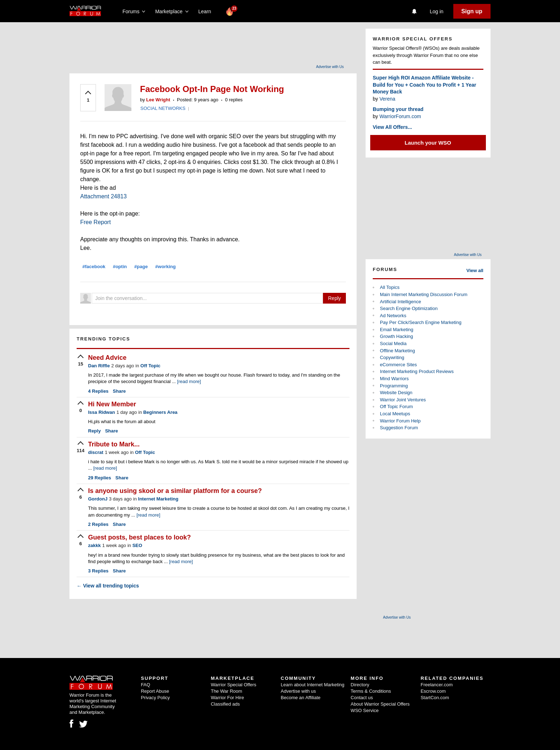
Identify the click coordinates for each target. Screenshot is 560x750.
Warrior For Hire (228, 698)
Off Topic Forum (396, 407)
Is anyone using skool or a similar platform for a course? (175, 491)
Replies (98, 391)
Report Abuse (155, 691)
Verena (387, 99)
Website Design (396, 393)
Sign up (472, 11)
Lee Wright (158, 100)
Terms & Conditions (371, 691)
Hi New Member (112, 404)
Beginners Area (160, 412)
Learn (207, 11)
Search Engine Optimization (409, 308)
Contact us (362, 698)
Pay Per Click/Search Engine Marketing (421, 322)
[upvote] (88, 97)
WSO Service (365, 710)
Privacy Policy (155, 698)
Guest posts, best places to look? (139, 537)
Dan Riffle (99, 366)
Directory (360, 685)
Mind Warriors (394, 379)
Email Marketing (397, 330)
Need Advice (107, 358)
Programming (394, 386)
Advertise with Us (330, 67)
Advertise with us (298, 691)
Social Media (393, 343)
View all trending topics (108, 586)
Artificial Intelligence (400, 302)
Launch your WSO (428, 143)
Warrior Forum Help (400, 421)
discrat (96, 452)
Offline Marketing (397, 351)
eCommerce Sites (398, 365)
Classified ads (225, 704)
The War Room (227, 691)
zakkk (94, 545)
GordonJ (98, 499)
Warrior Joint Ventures (403, 400)
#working (166, 267)
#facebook (94, 267)
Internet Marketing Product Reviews (417, 371)
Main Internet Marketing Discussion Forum (424, 294)
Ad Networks (393, 316)
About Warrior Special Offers (380, 704)
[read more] (189, 381)
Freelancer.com (437, 685)
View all (475, 270)
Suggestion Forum (399, 428)
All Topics (390, 287)
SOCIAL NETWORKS (163, 108)
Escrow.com (433, 691)
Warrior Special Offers (234, 685)
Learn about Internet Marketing (313, 685)
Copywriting (392, 357)
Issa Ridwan (102, 412)
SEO (137, 545)
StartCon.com (435, 698)
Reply (334, 298)
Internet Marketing (158, 499)
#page (141, 267)
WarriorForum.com (400, 116)
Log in (436, 11)
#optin (120, 267)
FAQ (145, 685)
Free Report (95, 222)
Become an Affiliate (301, 698)
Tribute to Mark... (114, 444)
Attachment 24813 (103, 196)
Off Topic (150, 366)
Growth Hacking (396, 336)
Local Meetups (395, 414)
